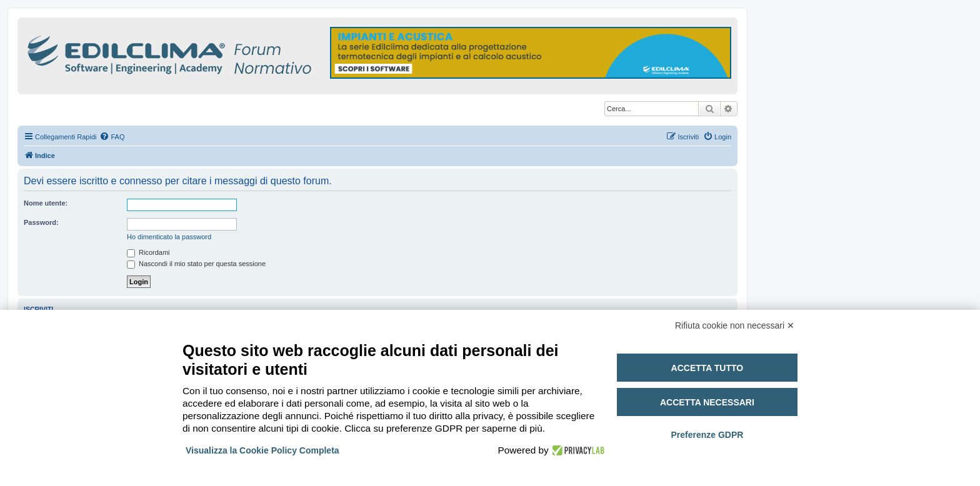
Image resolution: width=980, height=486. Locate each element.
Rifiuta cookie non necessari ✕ (735, 325)
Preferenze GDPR (707, 435)
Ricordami (148, 252)
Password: (41, 222)
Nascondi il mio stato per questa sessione (196, 264)
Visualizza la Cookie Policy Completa (262, 450)
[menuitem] (112, 137)
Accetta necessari (707, 402)
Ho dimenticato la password (169, 237)
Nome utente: (46, 203)
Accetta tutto (707, 368)
